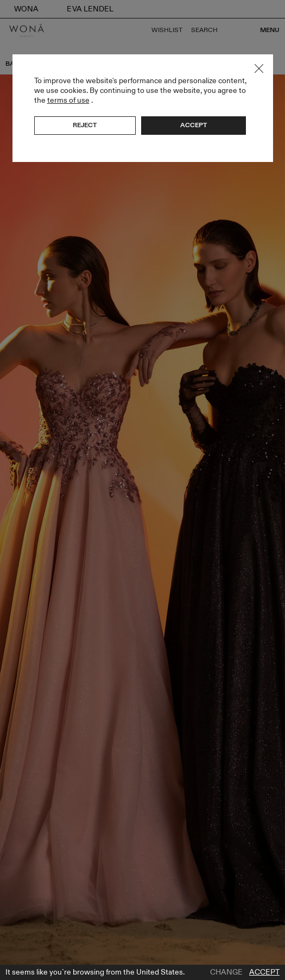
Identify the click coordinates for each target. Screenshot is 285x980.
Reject (85, 125)
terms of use (68, 100)
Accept (264, 972)
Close (259, 68)
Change (226, 972)
